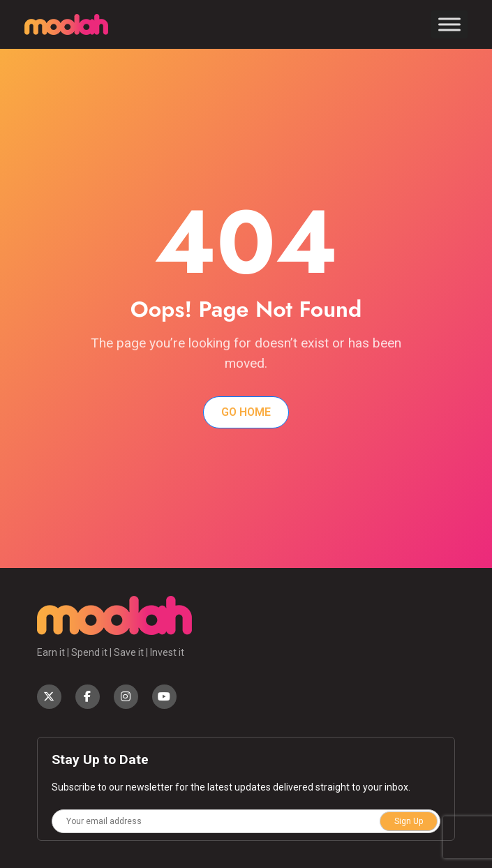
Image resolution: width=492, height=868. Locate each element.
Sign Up (409, 821)
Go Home (246, 412)
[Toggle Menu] (449, 24)
